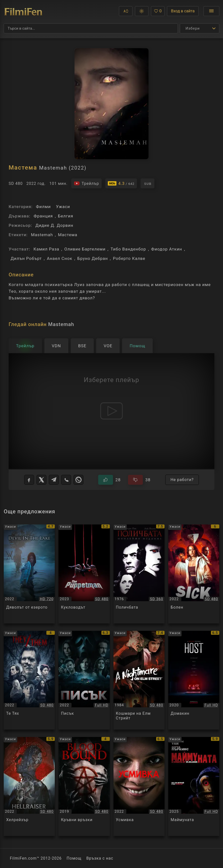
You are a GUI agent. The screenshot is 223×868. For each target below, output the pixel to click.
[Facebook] (29, 480)
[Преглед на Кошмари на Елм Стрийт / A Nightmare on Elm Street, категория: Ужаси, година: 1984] (139, 680)
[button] (126, 11)
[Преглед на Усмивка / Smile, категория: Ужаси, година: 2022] (139, 786)
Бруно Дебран (93, 258)
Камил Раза (46, 249)
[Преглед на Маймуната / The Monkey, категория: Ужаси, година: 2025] (194, 786)
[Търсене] (91, 28)
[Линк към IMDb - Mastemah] (121, 183)
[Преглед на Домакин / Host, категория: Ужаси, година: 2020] (194, 680)
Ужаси (63, 207)
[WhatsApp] (78, 480)
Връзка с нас (100, 858)
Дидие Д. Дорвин (54, 225)
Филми (43, 207)
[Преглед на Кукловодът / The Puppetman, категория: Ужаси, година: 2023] (84, 574)
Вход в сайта (183, 11)
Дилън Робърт (26, 258)
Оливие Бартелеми (85, 249)
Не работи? (182, 480)
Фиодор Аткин (167, 249)
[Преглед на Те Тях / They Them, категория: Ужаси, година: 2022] (29, 680)
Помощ (74, 858)
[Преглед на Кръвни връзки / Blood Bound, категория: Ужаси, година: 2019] (84, 786)
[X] (41, 480)
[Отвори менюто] (211, 11)
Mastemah (42, 235)
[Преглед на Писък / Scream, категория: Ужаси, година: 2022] (84, 680)
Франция (43, 216)
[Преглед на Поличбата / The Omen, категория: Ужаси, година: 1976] (139, 574)
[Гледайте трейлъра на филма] (86, 183)
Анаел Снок (60, 258)
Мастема (68, 235)
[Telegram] (54, 480)
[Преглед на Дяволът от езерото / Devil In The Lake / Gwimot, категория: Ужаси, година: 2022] (29, 574)
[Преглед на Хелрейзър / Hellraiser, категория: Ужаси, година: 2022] (29, 786)
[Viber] (66, 480)
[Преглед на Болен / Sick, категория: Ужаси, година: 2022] (194, 574)
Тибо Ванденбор (128, 249)
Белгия (66, 216)
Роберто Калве (129, 258)
